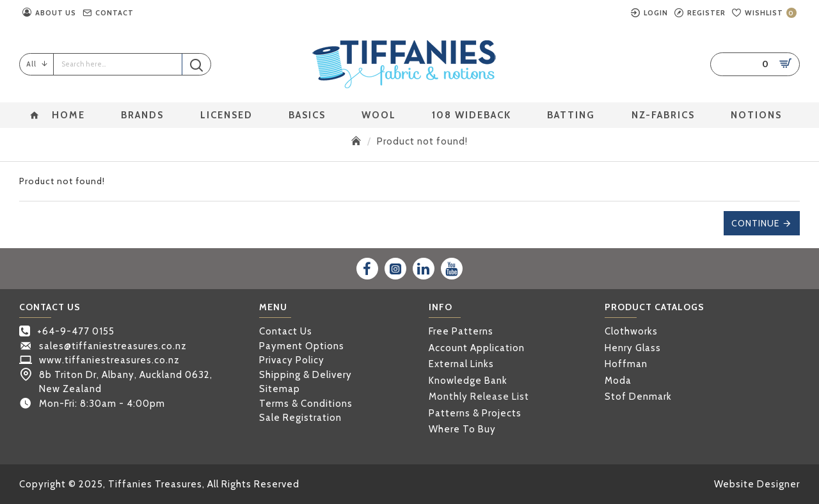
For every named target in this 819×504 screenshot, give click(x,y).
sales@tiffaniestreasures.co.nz (113, 346)
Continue (755, 223)
